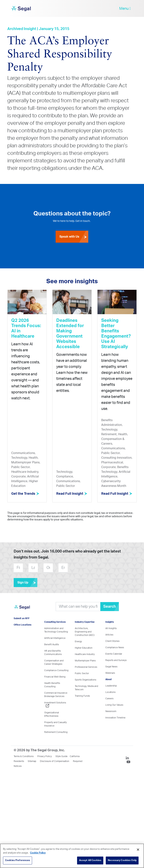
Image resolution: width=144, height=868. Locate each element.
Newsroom (111, 711)
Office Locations (22, 625)
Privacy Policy (45, 756)
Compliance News (115, 647)
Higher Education (84, 648)
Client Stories (112, 641)
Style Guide (61, 756)
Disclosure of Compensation (55, 761)
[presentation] (90, 568)
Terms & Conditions (24, 756)
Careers (109, 699)
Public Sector (82, 673)
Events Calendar (114, 654)
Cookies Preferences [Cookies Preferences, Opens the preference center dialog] (18, 860)
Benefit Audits (52, 644)
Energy (78, 641)
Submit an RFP (22, 618)
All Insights (111, 628)
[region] (72, 856)
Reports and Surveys (116, 660)
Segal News (111, 667)
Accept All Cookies (90, 860)
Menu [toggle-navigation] (125, 9)
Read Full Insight (72, 494)
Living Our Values (114, 705)
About (109, 679)
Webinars (110, 673)
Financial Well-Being (55, 677)
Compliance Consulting (56, 670)
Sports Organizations (85, 680)
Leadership (111, 686)
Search (110, 607)
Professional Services (86, 667)
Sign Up (27, 583)
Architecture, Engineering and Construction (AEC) (85, 632)
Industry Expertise (85, 622)
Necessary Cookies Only (122, 860)
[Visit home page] (22, 609)
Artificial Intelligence (55, 638)
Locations (110, 692)
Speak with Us (74, 237)
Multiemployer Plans (85, 661)
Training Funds (82, 696)
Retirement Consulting (56, 732)
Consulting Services (55, 622)
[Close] (138, 850)
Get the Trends (25, 494)
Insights (110, 622)
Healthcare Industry (85, 654)
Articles (109, 635)
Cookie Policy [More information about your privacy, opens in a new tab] (38, 853)
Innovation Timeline (115, 718)
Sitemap (32, 761)
